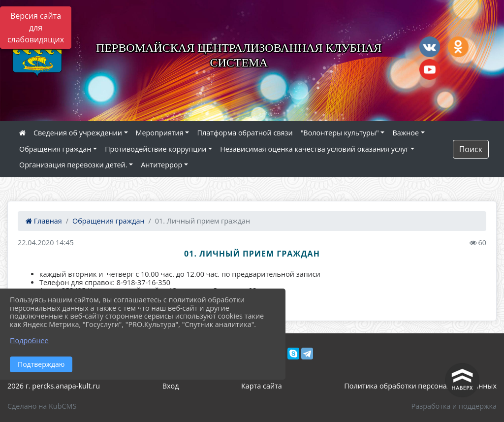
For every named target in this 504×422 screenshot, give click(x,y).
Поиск (471, 149)
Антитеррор (161, 165)
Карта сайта (262, 386)
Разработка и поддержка (454, 406)
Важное (406, 133)
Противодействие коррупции (156, 149)
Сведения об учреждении (78, 133)
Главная (44, 221)
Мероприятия (160, 133)
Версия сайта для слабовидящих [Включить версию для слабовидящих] (36, 28)
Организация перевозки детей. (73, 165)
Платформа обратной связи (245, 133)
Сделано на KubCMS (42, 406)
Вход (171, 386)
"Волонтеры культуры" (340, 133)
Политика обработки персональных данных (420, 386)
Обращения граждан (55, 149)
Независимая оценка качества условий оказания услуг (314, 149)
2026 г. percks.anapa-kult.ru (54, 386)
